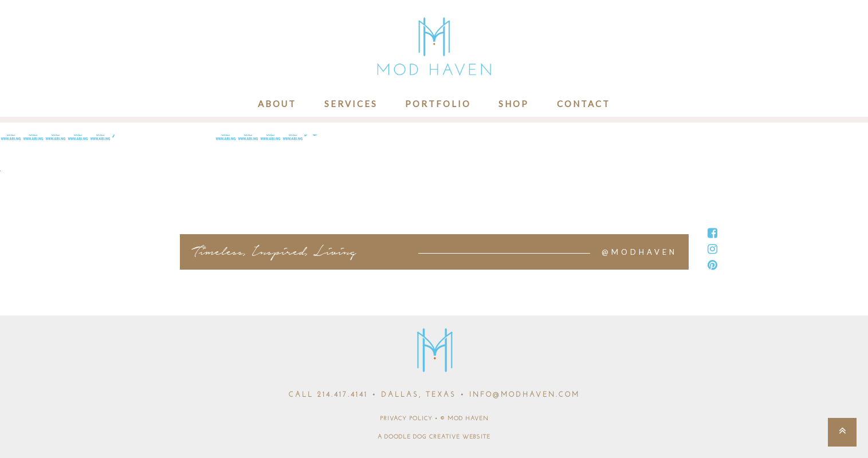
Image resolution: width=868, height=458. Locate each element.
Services (351, 104)
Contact (584, 104)
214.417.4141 (343, 395)
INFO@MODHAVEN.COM (525, 395)
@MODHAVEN (639, 252)
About (277, 104)
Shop (514, 104)
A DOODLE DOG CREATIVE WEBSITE (434, 437)
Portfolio (438, 104)
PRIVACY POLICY (406, 419)
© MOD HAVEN (464, 419)
